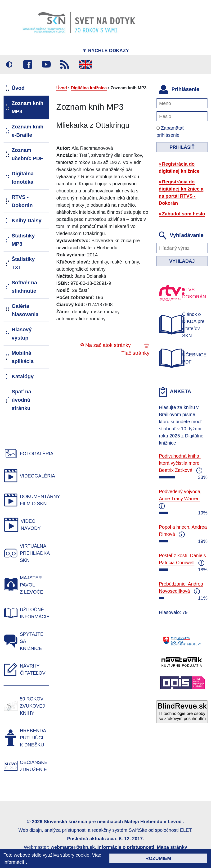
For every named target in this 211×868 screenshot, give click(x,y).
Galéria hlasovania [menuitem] (25, 310)
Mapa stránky (172, 847)
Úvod (62, 88)
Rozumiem (158, 858)
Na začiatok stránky (108, 345)
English (85, 64)
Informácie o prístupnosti (126, 847)
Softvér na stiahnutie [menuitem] (24, 287)
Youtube (46, 64)
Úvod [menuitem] (18, 88)
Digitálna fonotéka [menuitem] (23, 178)
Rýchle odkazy (106, 50)
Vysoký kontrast (9, 64)
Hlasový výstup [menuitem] (22, 334)
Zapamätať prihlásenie (170, 132)
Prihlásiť (182, 147)
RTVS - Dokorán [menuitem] (22, 201)
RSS (65, 64)
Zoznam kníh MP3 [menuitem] (27, 107)
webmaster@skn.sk (73, 847)
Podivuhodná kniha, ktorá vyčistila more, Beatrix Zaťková (180, 463)
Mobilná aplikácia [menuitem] (23, 357)
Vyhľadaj (182, 261)
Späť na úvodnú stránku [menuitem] (21, 400)
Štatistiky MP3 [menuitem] (23, 240)
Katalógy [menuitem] (23, 376)
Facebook (28, 64)
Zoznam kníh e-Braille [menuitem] (27, 131)
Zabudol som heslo (184, 214)
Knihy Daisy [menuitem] (27, 220)
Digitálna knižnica (89, 88)
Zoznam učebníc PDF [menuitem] (27, 154)
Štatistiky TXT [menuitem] (23, 263)
